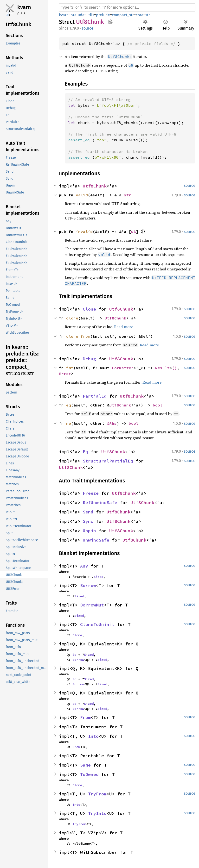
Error (65, 374)
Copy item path (110, 22)
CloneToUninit (97, 624)
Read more (124, 327)
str (148, 15)
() (174, 368)
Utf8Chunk (95, 186)
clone (72, 318)
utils (90, 15)
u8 (134, 231)
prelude (77, 15)
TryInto (97, 813)
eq (69, 405)
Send (88, 512)
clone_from (78, 336)
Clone (89, 309)
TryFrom (97, 794)
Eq (85, 452)
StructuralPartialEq (108, 461)
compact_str (123, 15)
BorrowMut (92, 605)
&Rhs (112, 423)
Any (84, 566)
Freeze (91, 493)
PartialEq (95, 396)
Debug (89, 359)
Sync (88, 521)
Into (93, 736)
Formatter (123, 368)
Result (162, 368)
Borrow (88, 585)
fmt (70, 368)
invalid (84, 231)
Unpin (89, 531)
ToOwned (89, 774)
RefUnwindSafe (100, 503)
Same (85, 765)
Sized (98, 577)
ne (69, 423)
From (85, 717)
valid (82, 195)
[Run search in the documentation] (127, 7)
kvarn (24, 7)
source (88, 28)
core (140, 15)
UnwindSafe (96, 540)
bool (158, 405)
